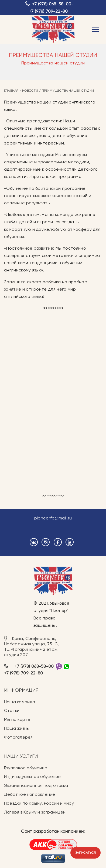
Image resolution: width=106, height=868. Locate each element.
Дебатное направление (30, 794)
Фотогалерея (18, 737)
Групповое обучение (26, 768)
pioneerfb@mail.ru (53, 518)
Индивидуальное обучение (32, 776)
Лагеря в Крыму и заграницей (35, 812)
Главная (11, 91)
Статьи (12, 710)
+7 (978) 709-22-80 (48, 11)
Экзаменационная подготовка (36, 785)
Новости (30, 91)
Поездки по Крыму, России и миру (39, 803)
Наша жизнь (16, 728)
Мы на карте (17, 719)
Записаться (86, 853)
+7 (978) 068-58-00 (52, 4)
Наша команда (20, 702)
